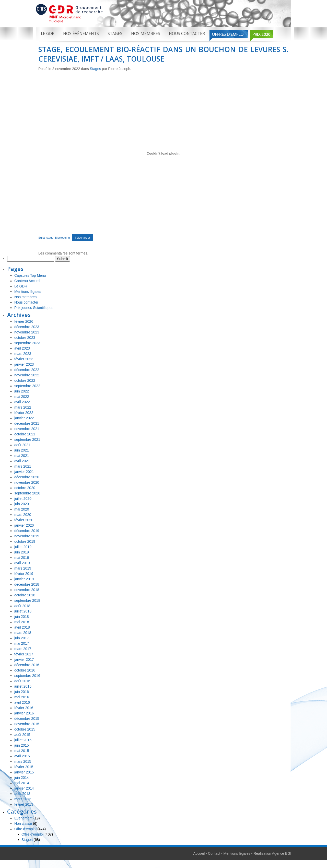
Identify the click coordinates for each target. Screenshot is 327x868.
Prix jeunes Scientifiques (34, 308)
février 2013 (24, 804)
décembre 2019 (27, 531)
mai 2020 (22, 509)
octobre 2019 (25, 541)
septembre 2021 (27, 439)
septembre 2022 (27, 386)
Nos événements (81, 34)
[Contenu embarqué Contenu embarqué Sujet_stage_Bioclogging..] (163, 153)
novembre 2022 (27, 375)
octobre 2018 (25, 595)
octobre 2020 (25, 488)
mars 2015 (23, 761)
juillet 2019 (23, 547)
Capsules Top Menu (30, 275)
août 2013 (22, 794)
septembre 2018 (27, 600)
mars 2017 (23, 649)
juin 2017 (22, 638)
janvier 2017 (24, 659)
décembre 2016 (27, 665)
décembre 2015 (27, 719)
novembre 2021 (27, 429)
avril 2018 (22, 627)
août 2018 (22, 606)
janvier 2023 (24, 364)
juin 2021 (22, 450)
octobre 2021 (25, 434)
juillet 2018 (23, 611)
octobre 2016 (25, 670)
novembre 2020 (27, 482)
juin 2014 (22, 778)
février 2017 (24, 654)
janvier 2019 (24, 579)
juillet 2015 (23, 740)
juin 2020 (22, 504)
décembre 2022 (27, 370)
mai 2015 (22, 751)
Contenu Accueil (27, 281)
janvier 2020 (24, 525)
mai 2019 (22, 558)
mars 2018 (23, 633)
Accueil (199, 853)
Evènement (23, 818)
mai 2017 (22, 643)
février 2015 (24, 767)
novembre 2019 (27, 536)
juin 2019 (22, 552)
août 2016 (22, 681)
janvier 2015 (24, 772)
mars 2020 (23, 515)
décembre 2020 (27, 477)
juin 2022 (22, 391)
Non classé (23, 824)
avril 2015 (22, 756)
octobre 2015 (25, 729)
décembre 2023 (27, 327)
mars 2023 (23, 354)
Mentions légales (28, 292)
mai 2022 (22, 397)
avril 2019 (22, 563)
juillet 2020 (23, 499)
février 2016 (24, 708)
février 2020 (24, 520)
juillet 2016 (23, 686)
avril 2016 (22, 702)
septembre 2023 (27, 343)
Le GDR (48, 34)
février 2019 (24, 574)
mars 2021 (23, 466)
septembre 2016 (27, 676)
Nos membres (146, 34)
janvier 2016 (24, 713)
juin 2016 (22, 692)
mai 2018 (22, 622)
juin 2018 (22, 617)
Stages (115, 34)
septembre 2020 (27, 493)
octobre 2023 (25, 338)
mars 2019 (23, 568)
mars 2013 (23, 799)
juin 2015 (22, 745)
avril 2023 (22, 348)
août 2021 (22, 445)
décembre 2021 (27, 423)
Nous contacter (187, 34)
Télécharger (83, 238)
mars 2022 (23, 407)
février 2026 (24, 321)
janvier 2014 (24, 788)
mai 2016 (22, 697)
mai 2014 (22, 783)
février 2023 (24, 359)
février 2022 (24, 413)
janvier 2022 (24, 418)
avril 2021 (22, 461)
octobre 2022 (25, 380)
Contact (214, 853)
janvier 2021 (24, 472)
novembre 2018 (27, 590)
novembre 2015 (27, 724)
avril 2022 (22, 402)
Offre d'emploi (25, 829)
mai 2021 (22, 456)
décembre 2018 (27, 584)
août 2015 (22, 735)
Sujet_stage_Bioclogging (54, 238)
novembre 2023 (27, 332)
